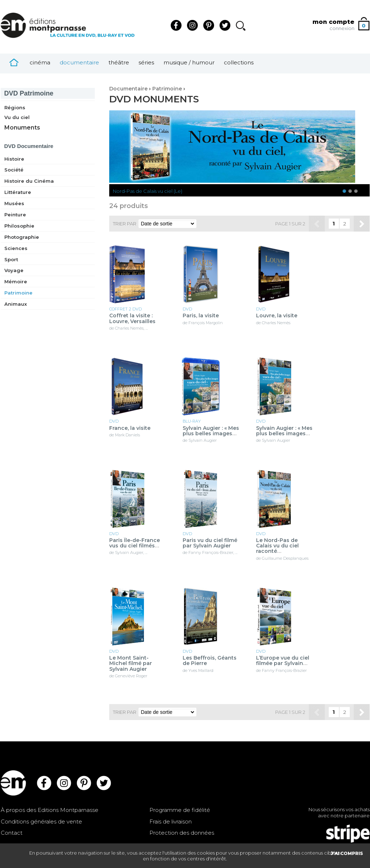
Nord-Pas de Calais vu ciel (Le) (148, 191)
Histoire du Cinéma (29, 181)
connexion (342, 28)
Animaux (16, 304)
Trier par (125, 224)
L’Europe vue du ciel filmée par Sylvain (283, 661)
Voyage (14, 270)
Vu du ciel (17, 117)
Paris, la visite (201, 316)
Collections (239, 62)
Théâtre (119, 62)
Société (14, 170)
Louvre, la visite (277, 316)
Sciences (16, 248)
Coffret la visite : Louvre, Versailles (132, 319)
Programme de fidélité (180, 810)
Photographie (22, 237)
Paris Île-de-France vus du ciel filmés (135, 543)
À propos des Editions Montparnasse (50, 810)
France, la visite (130, 428)
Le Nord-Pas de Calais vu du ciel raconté (277, 546)
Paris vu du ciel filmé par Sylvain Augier (210, 543)
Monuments (22, 128)
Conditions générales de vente (41, 822)
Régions (15, 107)
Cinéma (40, 62)
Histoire (14, 159)
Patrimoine (29, 93)
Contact (12, 833)
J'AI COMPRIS (347, 853)
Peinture (15, 215)
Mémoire (16, 281)
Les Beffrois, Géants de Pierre (210, 661)
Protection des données (182, 833)
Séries (146, 62)
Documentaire (79, 62)
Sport (11, 259)
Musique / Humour (189, 62)
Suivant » (362, 224)
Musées (14, 203)
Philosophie (19, 226)
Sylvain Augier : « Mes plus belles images (211, 431)
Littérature (18, 192)
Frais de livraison (171, 822)
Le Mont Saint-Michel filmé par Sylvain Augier (131, 664)
